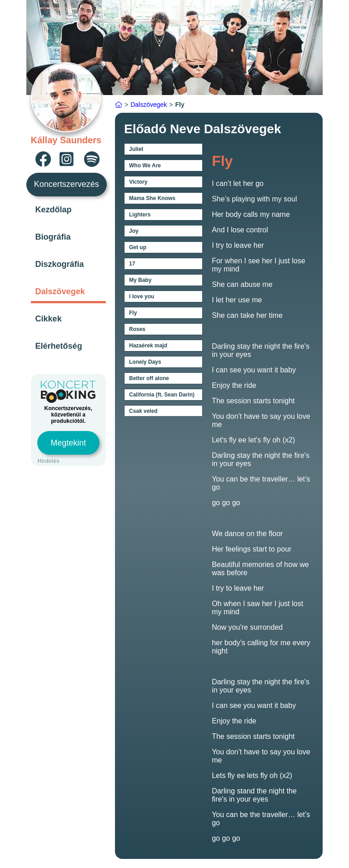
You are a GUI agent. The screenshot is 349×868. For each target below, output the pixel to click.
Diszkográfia (60, 264)
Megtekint (68, 443)
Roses (137, 329)
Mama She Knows (152, 198)
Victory (138, 182)
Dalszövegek (60, 291)
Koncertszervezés (67, 184)
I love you (142, 296)
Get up (138, 247)
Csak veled (143, 411)
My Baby (140, 280)
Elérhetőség (59, 346)
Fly (133, 313)
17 (132, 264)
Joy (134, 231)
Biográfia (53, 237)
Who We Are (145, 166)
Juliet (136, 149)
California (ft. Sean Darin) (162, 395)
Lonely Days (145, 362)
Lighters (140, 215)
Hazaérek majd (148, 346)
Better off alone (149, 378)
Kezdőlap (54, 210)
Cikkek (49, 319)
